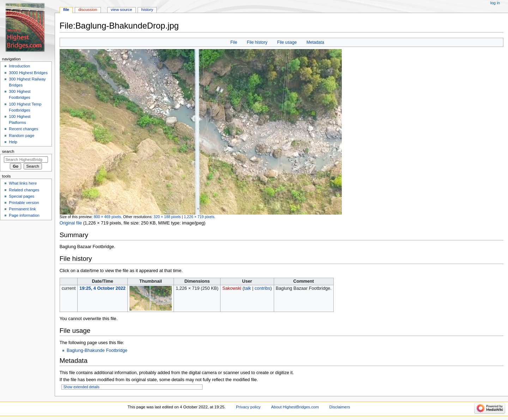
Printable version (24, 203)
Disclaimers (340, 407)
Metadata (315, 42)
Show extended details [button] (81, 387)
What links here (23, 183)
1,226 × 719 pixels (199, 217)
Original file (71, 223)
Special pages (22, 196)
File (234, 42)
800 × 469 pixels (107, 217)
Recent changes (23, 129)
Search (8, 151)
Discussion (88, 10)
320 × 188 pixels (167, 217)
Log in (495, 3)
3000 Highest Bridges (28, 73)
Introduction (19, 66)
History (147, 10)
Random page (22, 136)
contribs (262, 288)
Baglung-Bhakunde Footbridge (97, 350)
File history (257, 42)
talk (248, 288)
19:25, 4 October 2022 (102, 288)
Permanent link (22, 209)
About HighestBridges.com (295, 407)
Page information (24, 215)
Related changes (24, 190)
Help (13, 142)
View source (121, 10)
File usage (287, 42)
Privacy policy (248, 407)
